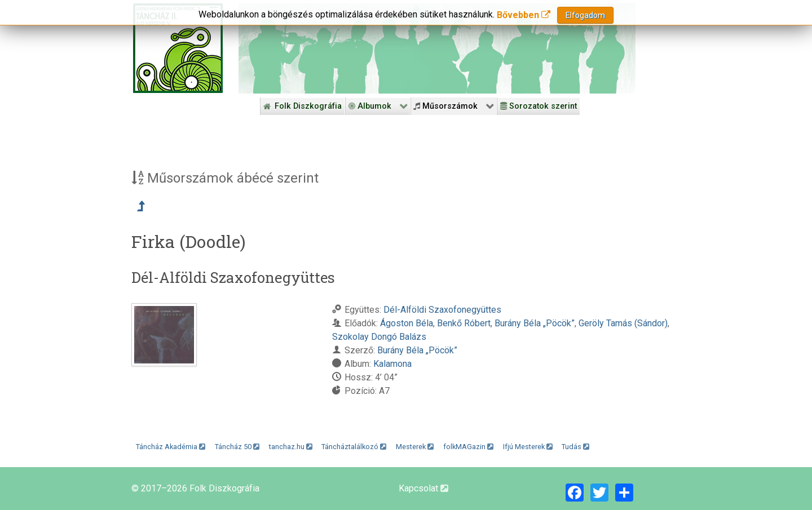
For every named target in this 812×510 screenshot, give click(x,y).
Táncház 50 (237, 447)
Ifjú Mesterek (528, 447)
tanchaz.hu (291, 447)
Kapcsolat (423, 488)
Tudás (575, 447)
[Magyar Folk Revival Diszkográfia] (178, 48)
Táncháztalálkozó (354, 447)
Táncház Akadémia (171, 447)
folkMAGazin (468, 447)
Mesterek (415, 447)
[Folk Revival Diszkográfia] (437, 48)
